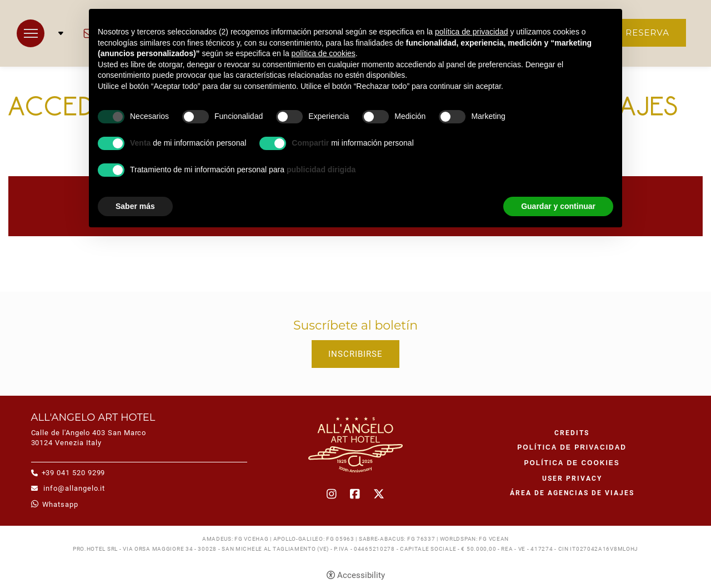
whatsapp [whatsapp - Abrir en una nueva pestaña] (60, 504)
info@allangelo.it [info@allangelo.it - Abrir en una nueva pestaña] (74, 488)
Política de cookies (572, 463)
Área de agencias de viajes (572, 493)
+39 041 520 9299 (74, 473)
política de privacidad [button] (472, 32)
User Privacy (572, 479)
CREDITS (572, 433)
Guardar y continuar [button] (558, 206)
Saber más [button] (135, 206)
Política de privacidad (572, 447)
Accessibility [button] (361, 575)
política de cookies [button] (324, 53)
